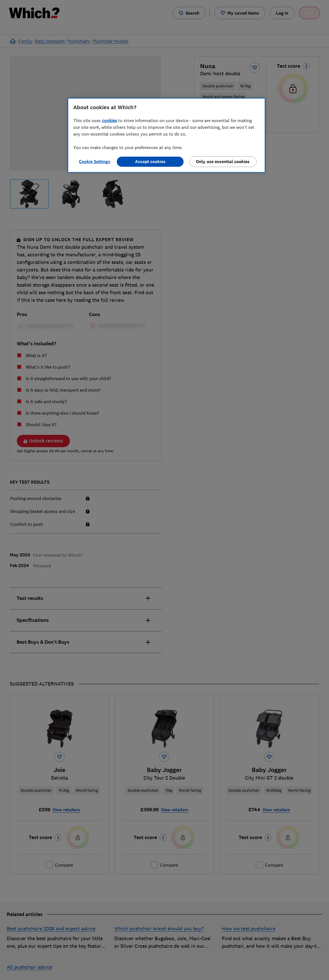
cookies (109, 120)
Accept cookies (150, 162)
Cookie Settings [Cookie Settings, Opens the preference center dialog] (95, 162)
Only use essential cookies (223, 162)
